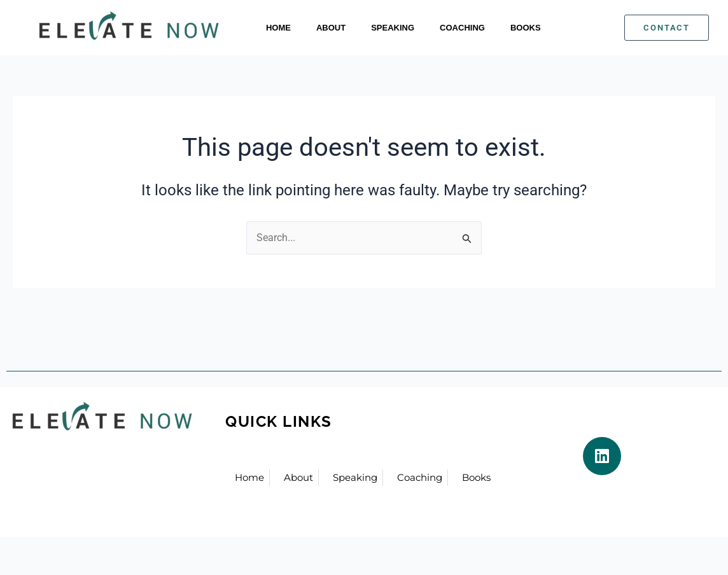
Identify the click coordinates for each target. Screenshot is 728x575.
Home (278, 28)
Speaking (393, 28)
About (331, 28)
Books (526, 28)
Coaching (462, 28)
